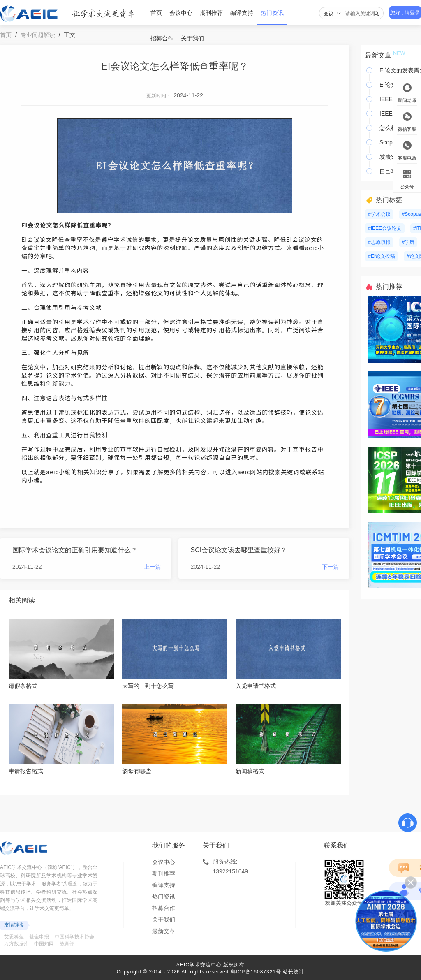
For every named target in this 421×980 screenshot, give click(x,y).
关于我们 (192, 38)
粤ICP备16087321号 (256, 972)
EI (24, 225)
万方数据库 (16, 944)
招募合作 (162, 38)
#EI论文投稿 (382, 256)
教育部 (67, 944)
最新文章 (164, 931)
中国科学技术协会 (74, 937)
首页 (156, 13)
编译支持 (242, 13)
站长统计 (294, 972)
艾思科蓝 (14, 937)
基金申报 (39, 937)
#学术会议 (379, 214)
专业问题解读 (38, 35)
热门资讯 (272, 13)
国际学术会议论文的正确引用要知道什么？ (75, 550)
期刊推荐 (211, 13)
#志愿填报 (379, 242)
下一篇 (331, 567)
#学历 (408, 242)
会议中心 (181, 13)
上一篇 (153, 567)
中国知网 (44, 944)
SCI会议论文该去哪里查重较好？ (239, 550)
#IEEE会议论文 (385, 228)
